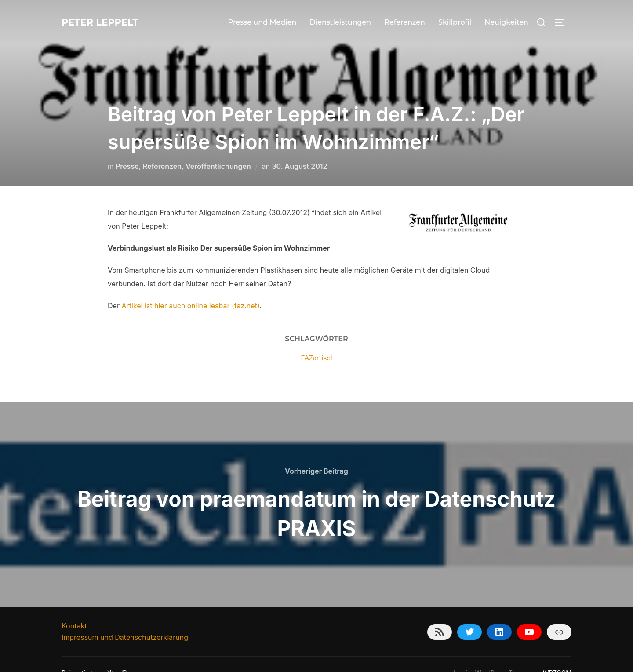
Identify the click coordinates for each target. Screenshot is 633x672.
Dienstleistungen (340, 22)
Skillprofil (455, 22)
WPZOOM (557, 655)
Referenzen (405, 22)
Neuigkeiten (506, 22)
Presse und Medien (262, 22)
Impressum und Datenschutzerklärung (125, 620)
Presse (127, 149)
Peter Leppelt (111, 22)
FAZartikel (316, 340)
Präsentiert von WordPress (100, 655)
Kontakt (74, 608)
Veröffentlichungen (218, 149)
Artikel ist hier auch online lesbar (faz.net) (190, 288)
